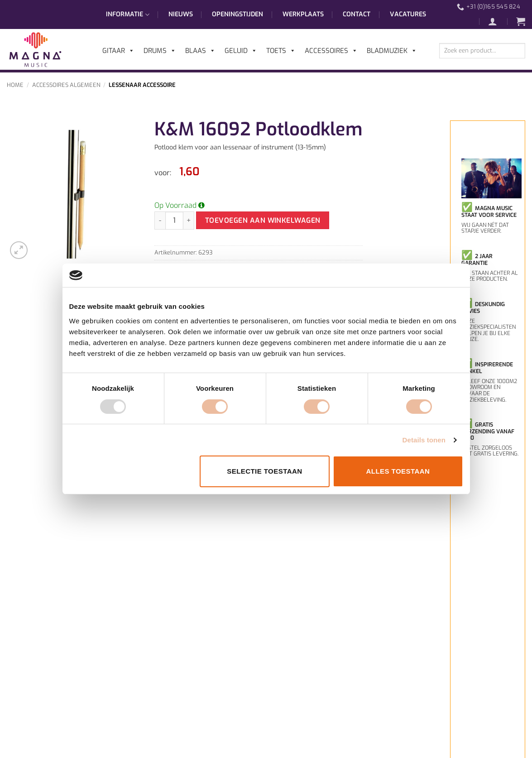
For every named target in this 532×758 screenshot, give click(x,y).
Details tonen (424, 440)
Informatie (127, 14)
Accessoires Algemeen (66, 85)
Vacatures (408, 14)
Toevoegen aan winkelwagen (263, 220)
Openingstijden (237, 14)
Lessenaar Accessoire (142, 85)
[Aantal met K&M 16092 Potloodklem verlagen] (160, 221)
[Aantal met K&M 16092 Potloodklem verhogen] (189, 221)
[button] (497, 21)
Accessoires (331, 51)
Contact (357, 14)
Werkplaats (303, 14)
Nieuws (181, 14)
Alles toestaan (398, 471)
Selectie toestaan (264, 471)
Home (15, 85)
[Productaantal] (174, 221)
